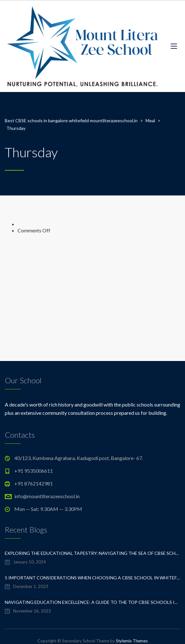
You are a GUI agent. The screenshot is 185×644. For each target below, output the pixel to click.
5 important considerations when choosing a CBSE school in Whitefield (92, 578)
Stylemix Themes (132, 641)
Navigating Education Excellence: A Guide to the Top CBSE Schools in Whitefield (92, 602)
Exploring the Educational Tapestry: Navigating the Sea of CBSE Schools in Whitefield (92, 553)
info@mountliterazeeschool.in (47, 496)
